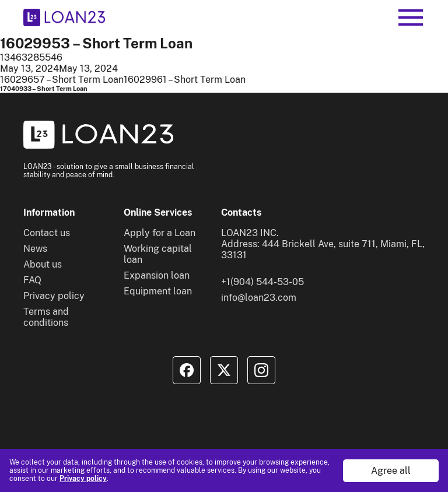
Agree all (391, 471)
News (35, 249)
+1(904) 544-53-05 (262, 282)
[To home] (64, 17)
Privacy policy (83, 479)
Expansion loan (157, 275)
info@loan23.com (259, 298)
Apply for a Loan (160, 233)
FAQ (32, 280)
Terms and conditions (46, 317)
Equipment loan (158, 291)
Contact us (47, 233)
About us (43, 264)
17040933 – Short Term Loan (44, 89)
